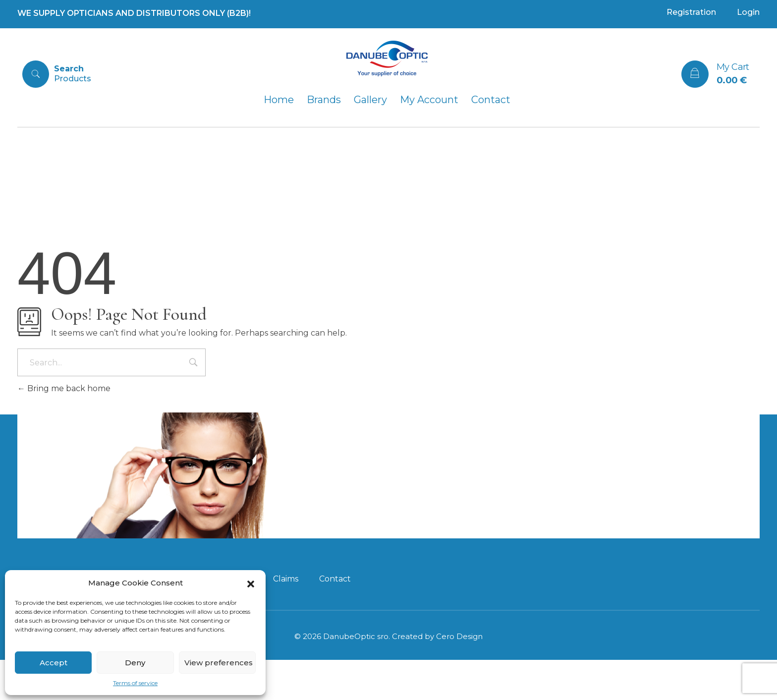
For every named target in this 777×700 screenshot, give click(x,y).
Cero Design (459, 676)
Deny (135, 663)
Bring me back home (64, 388)
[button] (251, 583)
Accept (54, 663)
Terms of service (135, 683)
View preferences (219, 663)
